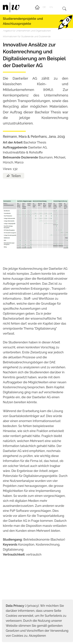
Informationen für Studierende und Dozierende (27, 36)
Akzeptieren (37, 636)
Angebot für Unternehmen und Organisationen (27, 31)
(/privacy (22, 606)
